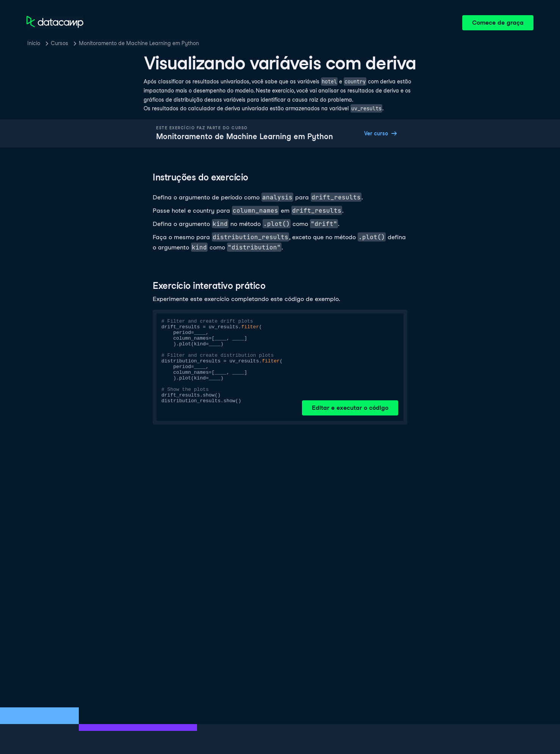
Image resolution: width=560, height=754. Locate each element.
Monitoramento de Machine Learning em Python (139, 43)
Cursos (59, 43)
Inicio (34, 43)
